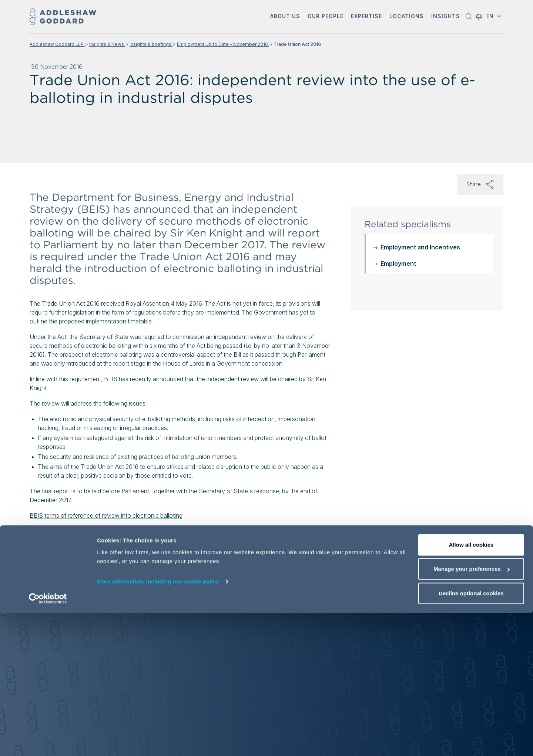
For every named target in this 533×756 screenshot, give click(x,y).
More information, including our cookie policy (158, 724)
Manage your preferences (472, 712)
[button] (285, 17)
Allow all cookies (471, 688)
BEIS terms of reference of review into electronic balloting (106, 515)
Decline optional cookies (471, 736)
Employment (398, 263)
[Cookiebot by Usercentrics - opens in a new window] (48, 742)
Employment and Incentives (420, 247)
